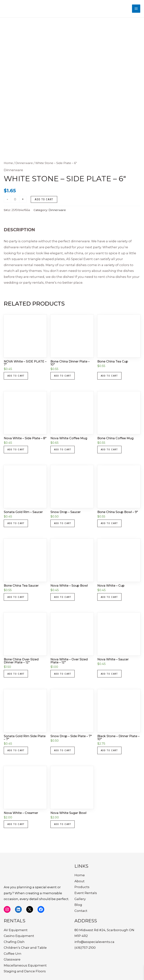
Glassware (12, 959)
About (79, 881)
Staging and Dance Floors (25, 971)
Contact (81, 911)
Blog (78, 905)
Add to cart (44, 201)
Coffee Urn (13, 954)
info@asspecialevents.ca (94, 942)
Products (82, 887)
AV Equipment (16, 930)
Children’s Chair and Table (25, 948)
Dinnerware (24, 165)
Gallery (80, 899)
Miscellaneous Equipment (25, 965)
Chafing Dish (14, 942)
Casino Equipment (19, 936)
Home (8, 165)
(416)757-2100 (85, 948)
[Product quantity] (15, 201)
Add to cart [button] (17, 378)
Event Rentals (86, 893)
